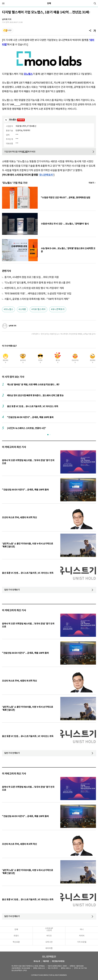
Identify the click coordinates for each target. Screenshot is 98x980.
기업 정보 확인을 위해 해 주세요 (20, 152)
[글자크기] (95, 31)
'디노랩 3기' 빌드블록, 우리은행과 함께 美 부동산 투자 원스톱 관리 (37, 283)
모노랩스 (9, 309)
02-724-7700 (77, 968)
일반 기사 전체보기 (12, 590)
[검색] (95, 3)
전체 (49, 3)
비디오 (49, 936)
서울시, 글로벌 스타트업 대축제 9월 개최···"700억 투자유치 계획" (37, 299)
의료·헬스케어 (39, 309)
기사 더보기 (92, 183)
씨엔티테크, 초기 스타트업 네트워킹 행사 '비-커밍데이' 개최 (34, 288)
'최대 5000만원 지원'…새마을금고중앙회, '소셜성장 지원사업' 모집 (38, 294)
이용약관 (46, 961)
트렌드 (16, 936)
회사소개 (37, 961)
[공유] (90, 31)
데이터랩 (49, 948)
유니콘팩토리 (58, 309)
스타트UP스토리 (49, 930)
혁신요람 (16, 942)
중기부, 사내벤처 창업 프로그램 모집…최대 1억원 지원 (32, 277)
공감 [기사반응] (10, 30)
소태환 (23, 309)
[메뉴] (3, 3)
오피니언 (49, 942)
